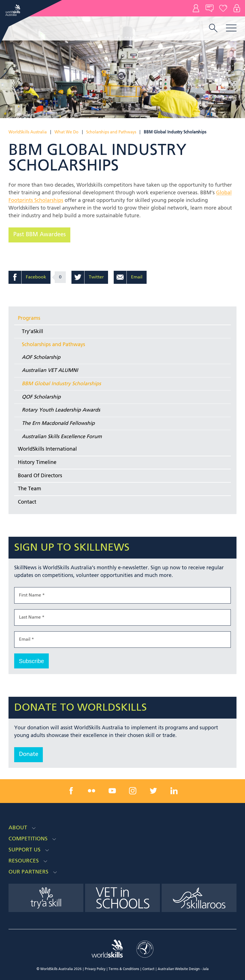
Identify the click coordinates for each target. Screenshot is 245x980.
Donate (223, 8)
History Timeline (37, 463)
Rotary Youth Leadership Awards (61, 410)
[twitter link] (153, 791)
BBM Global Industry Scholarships (61, 384)
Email (137, 277)
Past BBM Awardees (40, 235)
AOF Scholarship (41, 357)
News (210, 8)
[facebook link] (71, 791)
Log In (237, 8)
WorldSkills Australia (28, 132)
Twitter (96, 277)
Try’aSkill (32, 332)
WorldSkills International (47, 449)
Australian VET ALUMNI (50, 370)
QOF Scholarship (41, 397)
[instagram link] (133, 791)
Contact (196, 8)
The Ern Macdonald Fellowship (58, 423)
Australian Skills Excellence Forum (62, 437)
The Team (29, 489)
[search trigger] (213, 29)
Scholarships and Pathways (111, 132)
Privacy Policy (95, 969)
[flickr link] (92, 791)
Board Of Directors (40, 476)
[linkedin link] (174, 791)
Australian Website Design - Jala (183, 969)
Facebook (36, 277)
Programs (29, 318)
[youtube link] (112, 791)
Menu (231, 28)
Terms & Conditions (124, 969)
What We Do (66, 132)
